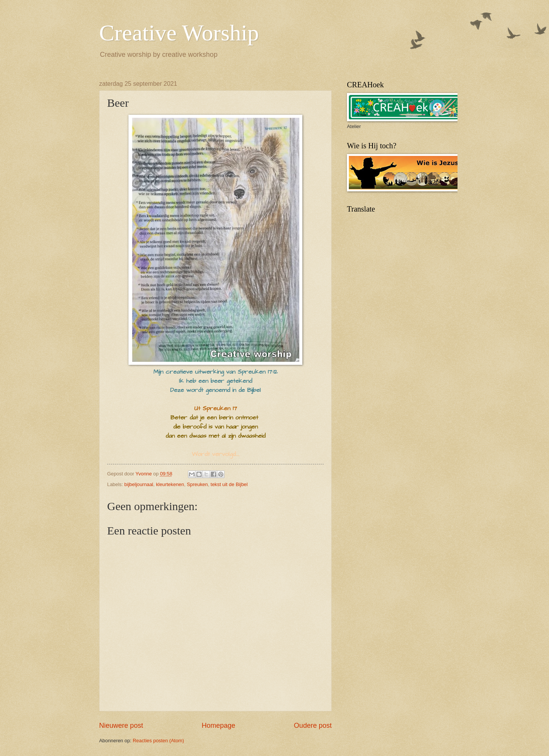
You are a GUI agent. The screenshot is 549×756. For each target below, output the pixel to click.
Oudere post (313, 726)
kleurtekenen (170, 484)
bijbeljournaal (139, 484)
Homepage (218, 726)
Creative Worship (179, 33)
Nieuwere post (121, 726)
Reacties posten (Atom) (158, 741)
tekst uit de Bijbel (229, 484)
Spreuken (197, 484)
